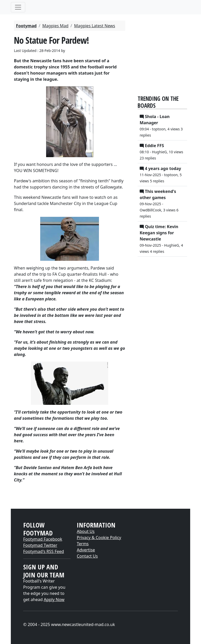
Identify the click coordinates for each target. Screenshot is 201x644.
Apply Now (54, 600)
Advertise (86, 550)
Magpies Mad (55, 26)
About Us (86, 531)
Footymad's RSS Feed (44, 551)
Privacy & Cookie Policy (99, 538)
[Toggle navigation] (18, 7)
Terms (83, 544)
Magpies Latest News (95, 26)
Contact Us (87, 556)
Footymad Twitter (40, 545)
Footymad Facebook (43, 539)
